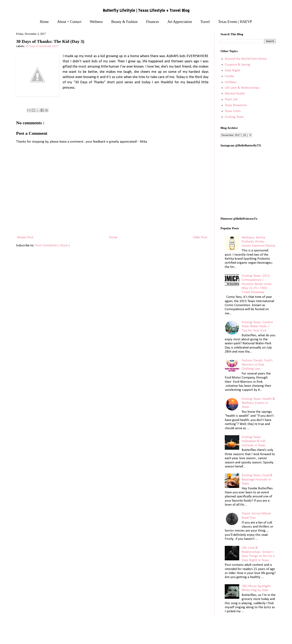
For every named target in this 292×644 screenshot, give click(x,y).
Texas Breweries (236, 105)
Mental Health (235, 94)
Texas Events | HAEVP (235, 22)
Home (44, 22)
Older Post (200, 237)
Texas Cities (233, 111)
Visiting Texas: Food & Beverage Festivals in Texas (257, 479)
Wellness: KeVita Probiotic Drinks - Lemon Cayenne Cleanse (258, 242)
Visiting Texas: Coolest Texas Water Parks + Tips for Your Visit (257, 326)
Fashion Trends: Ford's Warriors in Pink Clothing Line (257, 365)
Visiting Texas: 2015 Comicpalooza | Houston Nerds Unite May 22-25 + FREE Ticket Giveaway (257, 284)
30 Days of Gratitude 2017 (42, 46)
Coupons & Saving (238, 65)
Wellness (96, 22)
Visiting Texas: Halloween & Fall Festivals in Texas (254, 441)
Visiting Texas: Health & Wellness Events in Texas (258, 403)
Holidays (231, 82)
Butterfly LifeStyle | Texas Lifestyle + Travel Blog (146, 10)
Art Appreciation (180, 22)
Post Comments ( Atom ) (53, 245)
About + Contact (69, 22)
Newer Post (25, 237)
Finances (153, 22)
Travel (205, 22)
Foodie (229, 76)
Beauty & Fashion (125, 22)
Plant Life (231, 99)
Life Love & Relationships (242, 88)
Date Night (232, 70)
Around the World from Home (246, 59)
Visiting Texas (234, 117)
